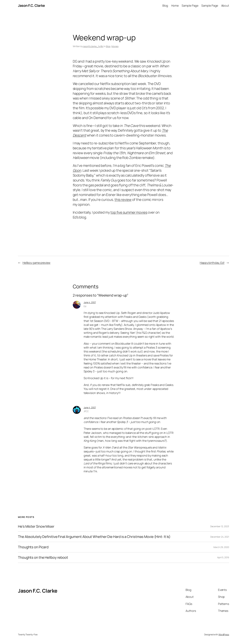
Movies (115, 46)
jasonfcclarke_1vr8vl (93, 46)
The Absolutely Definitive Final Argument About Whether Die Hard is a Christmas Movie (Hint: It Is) (94, 537)
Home (175, 6)
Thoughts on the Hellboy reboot (43, 558)
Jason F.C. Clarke (31, 6)
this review (123, 200)
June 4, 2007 (90, 302)
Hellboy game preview (36, 263)
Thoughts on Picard (33, 547)
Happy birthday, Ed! (212, 263)
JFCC (86, 411)
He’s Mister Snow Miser (36, 526)
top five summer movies (129, 212)
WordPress (224, 634)
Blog (165, 6)
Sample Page (190, 6)
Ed (85, 306)
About (225, 6)
